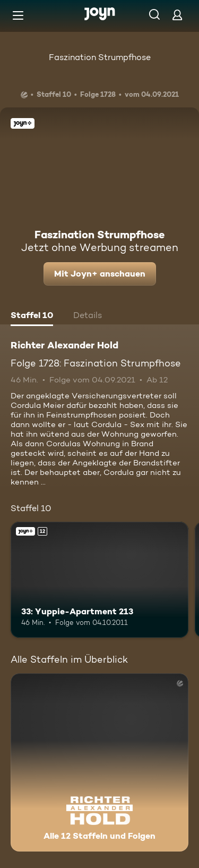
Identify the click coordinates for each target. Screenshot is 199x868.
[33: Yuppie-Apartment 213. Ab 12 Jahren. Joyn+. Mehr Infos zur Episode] (99, 580)
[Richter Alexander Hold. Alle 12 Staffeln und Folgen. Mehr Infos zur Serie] (99, 762)
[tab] (32, 316)
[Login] (177, 15)
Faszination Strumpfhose (100, 57)
